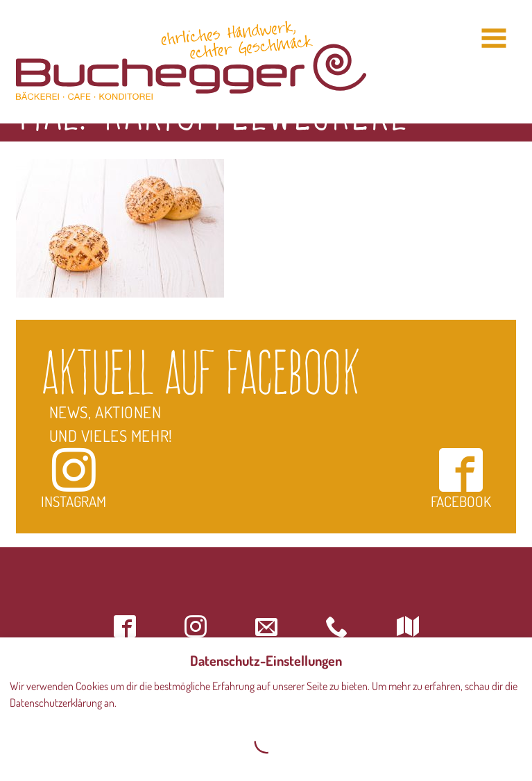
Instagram (74, 478)
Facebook (461, 478)
